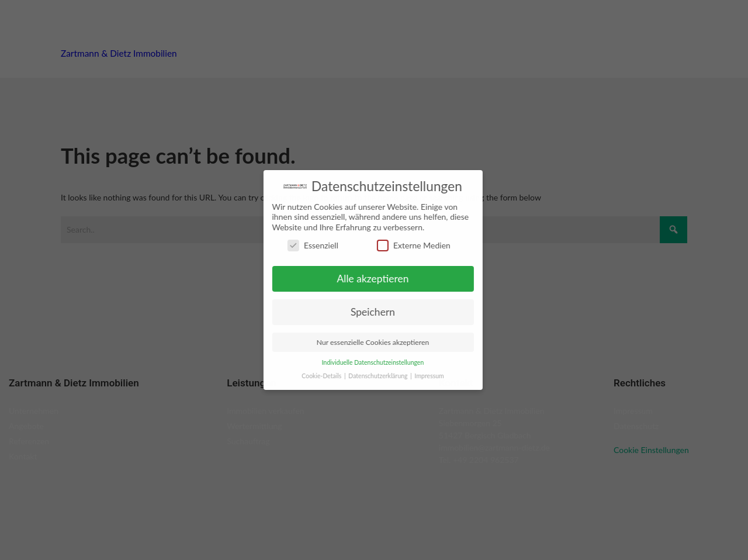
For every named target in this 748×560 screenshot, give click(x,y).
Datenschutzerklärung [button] (376, 376)
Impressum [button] (426, 376)
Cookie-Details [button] (319, 376)
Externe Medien (410, 245)
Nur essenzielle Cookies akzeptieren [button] (370, 342)
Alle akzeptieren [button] (370, 279)
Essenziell (309, 245)
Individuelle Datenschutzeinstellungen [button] (370, 362)
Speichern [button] (369, 312)
